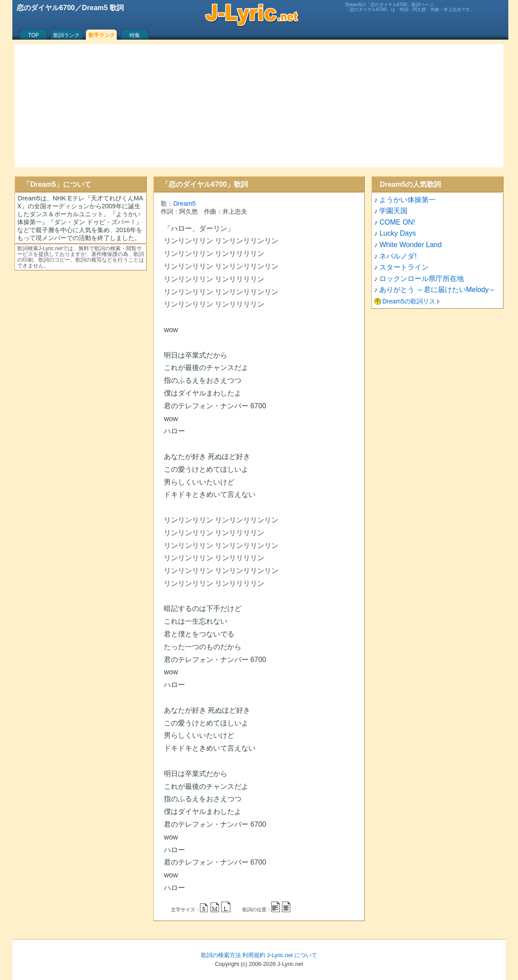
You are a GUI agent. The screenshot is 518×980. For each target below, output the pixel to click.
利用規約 (254, 955)
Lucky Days (398, 233)
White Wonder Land (410, 245)
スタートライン (404, 267)
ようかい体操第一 (407, 200)
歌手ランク (102, 35)
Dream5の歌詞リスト (412, 301)
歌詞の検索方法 (221, 955)
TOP (33, 35)
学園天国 (393, 211)
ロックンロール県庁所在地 (422, 279)
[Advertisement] (259, 106)
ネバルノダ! (398, 256)
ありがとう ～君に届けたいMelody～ (437, 290)
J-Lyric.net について (292, 955)
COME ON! (397, 222)
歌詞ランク (67, 35)
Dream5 (184, 203)
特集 (135, 35)
